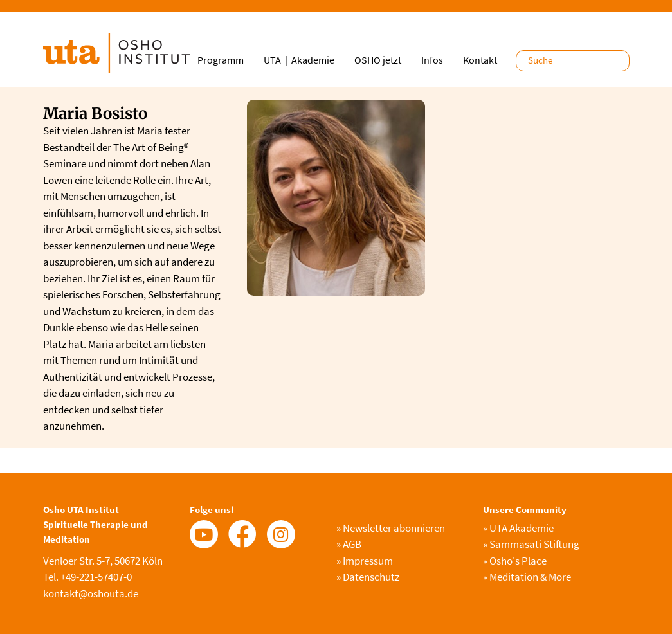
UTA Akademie (518, 528)
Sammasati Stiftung (531, 544)
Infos (432, 60)
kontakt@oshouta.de (91, 593)
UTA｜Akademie (299, 60)
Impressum (365, 561)
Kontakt (480, 60)
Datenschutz (368, 577)
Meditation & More (527, 577)
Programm (221, 60)
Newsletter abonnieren (391, 528)
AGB (349, 544)
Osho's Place (515, 561)
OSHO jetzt (378, 60)
